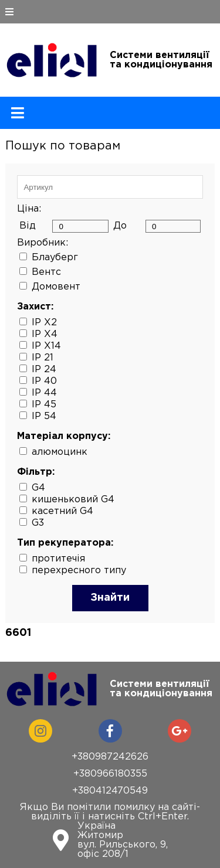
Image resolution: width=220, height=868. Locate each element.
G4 (38, 488)
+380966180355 (110, 774)
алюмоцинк (60, 452)
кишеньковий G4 (73, 500)
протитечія (58, 559)
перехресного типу (79, 571)
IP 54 (44, 416)
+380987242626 (110, 757)
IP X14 (46, 346)
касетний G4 (62, 511)
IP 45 (44, 405)
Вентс (46, 272)
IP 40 (44, 381)
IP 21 (43, 358)
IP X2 (44, 323)
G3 (38, 523)
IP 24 (44, 370)
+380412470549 (110, 791)
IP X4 (45, 334)
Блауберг (55, 258)
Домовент (56, 287)
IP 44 (44, 393)
